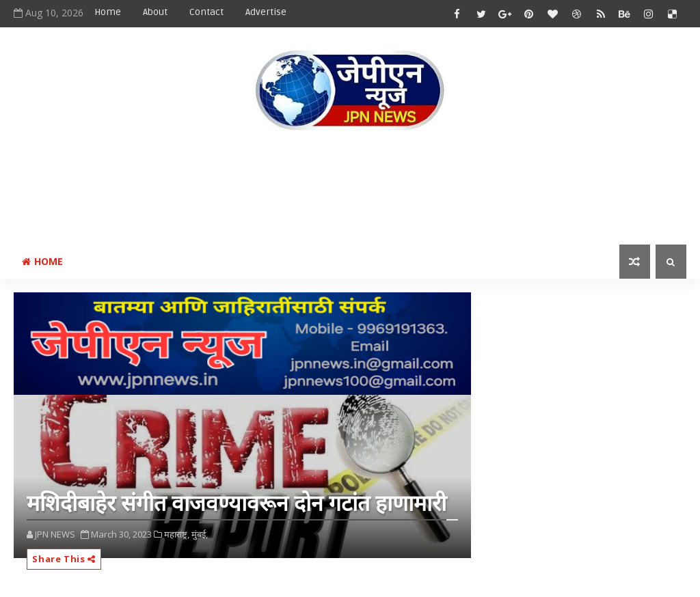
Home (108, 12)
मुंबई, (200, 534)
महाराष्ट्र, (177, 534)
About (155, 12)
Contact (206, 12)
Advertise (266, 12)
